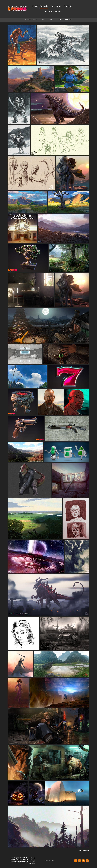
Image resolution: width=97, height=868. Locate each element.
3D (51, 20)
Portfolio (44, 6)
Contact (49, 11)
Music (58, 11)
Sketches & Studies (65, 20)
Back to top (49, 861)
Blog (52, 6)
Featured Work (31, 20)
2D (43, 20)
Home (35, 6)
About (59, 6)
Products (68, 6)
